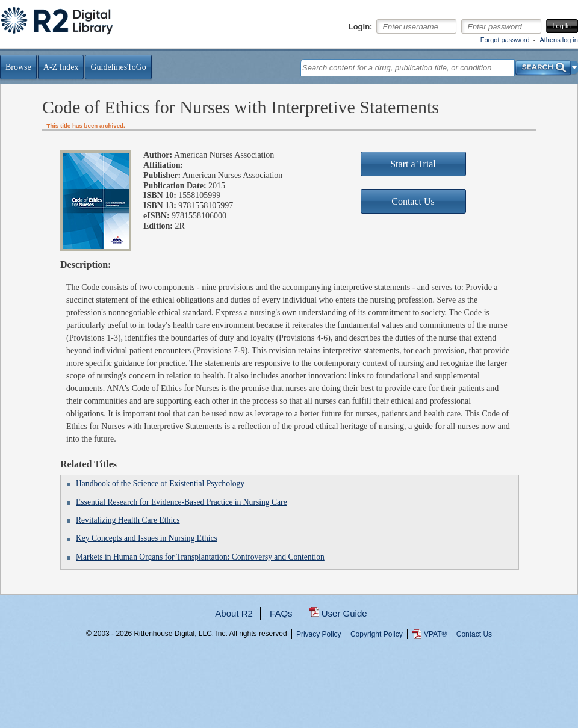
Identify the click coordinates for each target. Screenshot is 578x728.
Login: (361, 27)
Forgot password (505, 40)
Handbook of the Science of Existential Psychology (160, 483)
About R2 (234, 613)
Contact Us (474, 634)
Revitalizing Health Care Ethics (128, 520)
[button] (575, 67)
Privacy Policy (319, 634)
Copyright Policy (377, 634)
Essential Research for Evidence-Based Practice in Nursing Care (182, 502)
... (289, 677)
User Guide (344, 613)
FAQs (281, 613)
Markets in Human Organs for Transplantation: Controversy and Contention (200, 557)
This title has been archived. (86, 125)
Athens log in (559, 40)
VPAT (435, 634)
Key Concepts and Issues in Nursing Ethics (147, 538)
